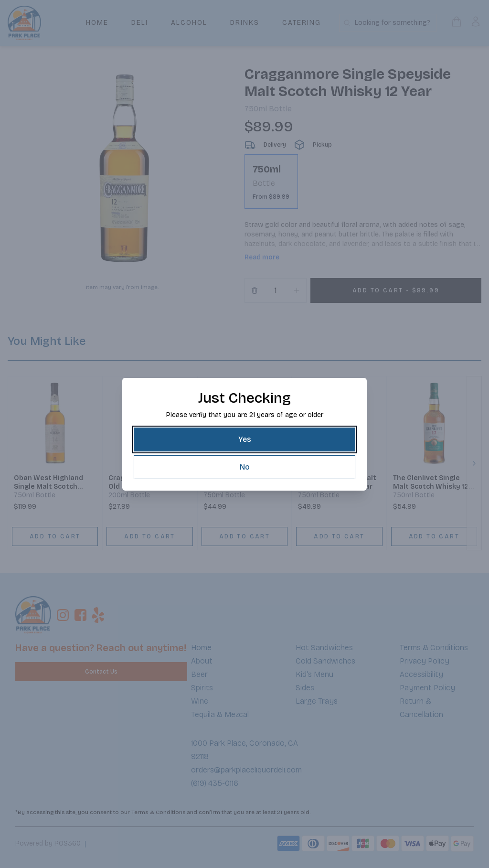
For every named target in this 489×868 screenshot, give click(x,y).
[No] (244, 467)
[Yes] (244, 439)
